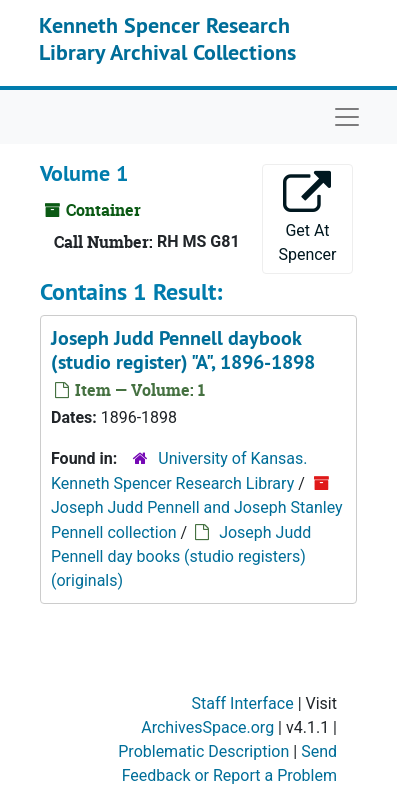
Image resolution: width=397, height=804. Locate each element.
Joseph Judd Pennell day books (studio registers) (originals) (181, 556)
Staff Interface (243, 703)
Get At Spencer (307, 217)
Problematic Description (203, 751)
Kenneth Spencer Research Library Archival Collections (167, 38)
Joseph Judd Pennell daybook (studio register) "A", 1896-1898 (183, 350)
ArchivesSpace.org (207, 727)
